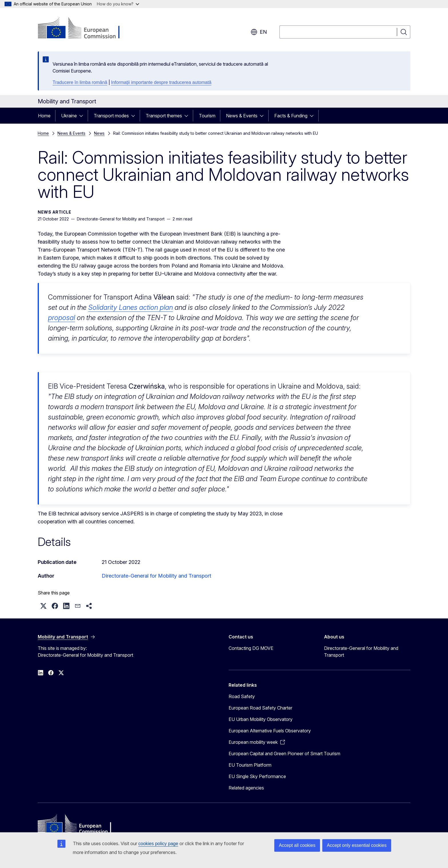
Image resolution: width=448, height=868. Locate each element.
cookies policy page (158, 844)
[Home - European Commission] (84, 29)
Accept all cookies (297, 845)
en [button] (259, 32)
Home (44, 116)
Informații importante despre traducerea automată (161, 82)
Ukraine (69, 116)
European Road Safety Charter (260, 710)
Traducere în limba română (80, 82)
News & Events (242, 116)
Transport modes (111, 116)
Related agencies (246, 790)
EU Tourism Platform (250, 767)
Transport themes (164, 116)
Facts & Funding (291, 116)
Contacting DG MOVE (251, 650)
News (99, 133)
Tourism (207, 116)
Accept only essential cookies (357, 845)
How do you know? (118, 4)
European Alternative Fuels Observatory (270, 733)
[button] (43, 608)
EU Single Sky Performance (257, 779)
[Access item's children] (83, 116)
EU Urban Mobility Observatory (261, 722)
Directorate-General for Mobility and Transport (156, 576)
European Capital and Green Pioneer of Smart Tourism (284, 756)
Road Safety (242, 699)
